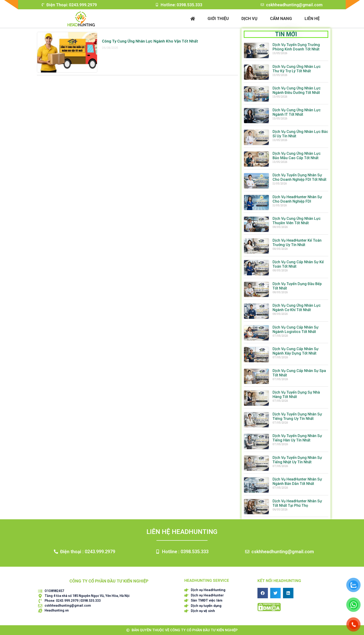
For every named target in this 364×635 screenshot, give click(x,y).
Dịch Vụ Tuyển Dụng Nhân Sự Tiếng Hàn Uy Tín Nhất (297, 438)
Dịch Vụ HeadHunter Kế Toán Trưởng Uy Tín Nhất (297, 243)
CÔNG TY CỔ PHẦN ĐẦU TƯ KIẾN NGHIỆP (109, 581)
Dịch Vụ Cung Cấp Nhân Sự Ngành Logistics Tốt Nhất (296, 329)
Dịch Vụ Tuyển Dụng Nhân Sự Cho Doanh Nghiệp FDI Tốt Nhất (299, 177)
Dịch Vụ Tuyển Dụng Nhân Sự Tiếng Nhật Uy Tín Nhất (297, 460)
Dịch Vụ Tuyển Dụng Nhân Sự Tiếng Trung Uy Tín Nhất (297, 416)
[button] (263, 593)
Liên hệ (312, 18)
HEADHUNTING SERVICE (207, 580)
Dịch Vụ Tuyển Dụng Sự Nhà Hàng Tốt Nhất (296, 395)
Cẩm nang (281, 18)
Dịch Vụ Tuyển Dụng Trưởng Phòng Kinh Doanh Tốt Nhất (296, 47)
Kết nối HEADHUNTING (279, 581)
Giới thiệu (218, 18)
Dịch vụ (249, 18)
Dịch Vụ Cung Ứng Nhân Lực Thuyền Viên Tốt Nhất (297, 221)
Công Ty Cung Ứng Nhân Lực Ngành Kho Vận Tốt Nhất (150, 41)
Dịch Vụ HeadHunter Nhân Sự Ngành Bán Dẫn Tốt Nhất (297, 481)
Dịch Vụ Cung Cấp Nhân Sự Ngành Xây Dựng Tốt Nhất (296, 351)
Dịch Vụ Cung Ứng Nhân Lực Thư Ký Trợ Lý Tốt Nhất (297, 69)
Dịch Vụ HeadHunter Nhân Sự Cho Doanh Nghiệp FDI (297, 199)
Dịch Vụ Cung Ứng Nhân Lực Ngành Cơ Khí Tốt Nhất (297, 308)
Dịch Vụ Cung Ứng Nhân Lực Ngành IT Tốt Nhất (297, 112)
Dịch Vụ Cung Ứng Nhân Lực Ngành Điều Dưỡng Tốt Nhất (297, 90)
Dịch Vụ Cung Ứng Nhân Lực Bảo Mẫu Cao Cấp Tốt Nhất (297, 156)
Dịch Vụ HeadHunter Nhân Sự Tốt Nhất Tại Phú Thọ (297, 503)
